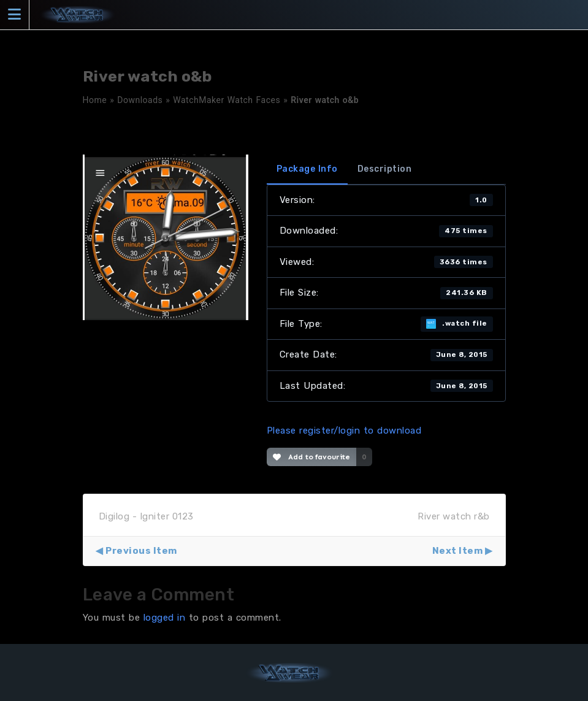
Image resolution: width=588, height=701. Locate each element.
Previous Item (141, 551)
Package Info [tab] (307, 169)
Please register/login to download (344, 431)
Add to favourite (312, 457)
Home (95, 100)
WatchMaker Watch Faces (227, 100)
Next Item (458, 551)
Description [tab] (385, 169)
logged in (165, 618)
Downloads (140, 100)
